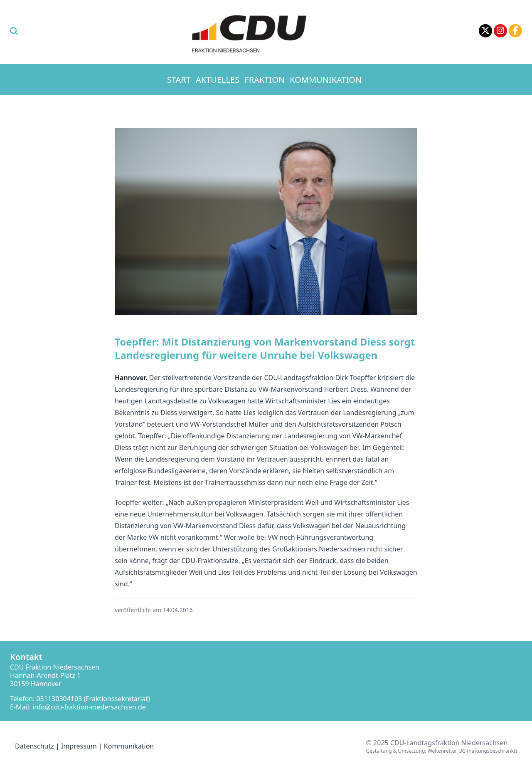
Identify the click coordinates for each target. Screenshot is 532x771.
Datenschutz (34, 746)
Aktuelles (218, 80)
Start (179, 80)
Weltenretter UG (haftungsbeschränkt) (472, 751)
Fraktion (265, 80)
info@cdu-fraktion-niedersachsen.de (89, 707)
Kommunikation (326, 80)
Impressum (79, 746)
